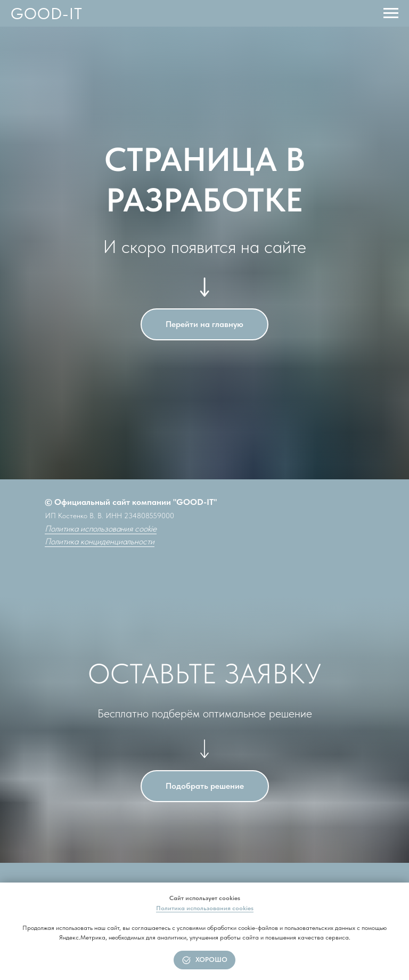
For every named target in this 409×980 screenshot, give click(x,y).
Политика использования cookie (101, 529)
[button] (205, 786)
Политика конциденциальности (100, 541)
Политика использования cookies (205, 908)
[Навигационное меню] (391, 13)
